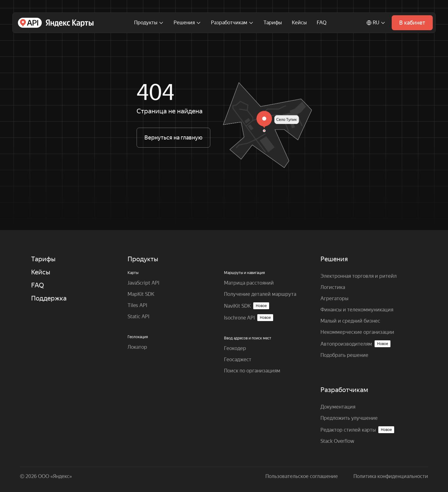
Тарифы (273, 23)
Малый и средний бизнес (350, 321)
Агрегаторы (334, 298)
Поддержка (49, 298)
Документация (338, 407)
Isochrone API (249, 318)
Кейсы (299, 23)
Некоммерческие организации (357, 332)
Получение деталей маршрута (260, 294)
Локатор (137, 347)
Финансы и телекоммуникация (357, 310)
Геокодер (235, 348)
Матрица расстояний (249, 283)
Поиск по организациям (252, 371)
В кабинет (412, 23)
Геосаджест (238, 360)
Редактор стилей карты (357, 430)
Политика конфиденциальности (391, 476)
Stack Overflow (337, 441)
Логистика (333, 287)
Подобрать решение (344, 355)
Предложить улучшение (349, 418)
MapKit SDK (141, 294)
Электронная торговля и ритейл (359, 276)
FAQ (322, 23)
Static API (138, 317)
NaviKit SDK (247, 306)
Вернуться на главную (173, 137)
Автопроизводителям (355, 344)
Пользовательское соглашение (302, 476)
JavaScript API (143, 283)
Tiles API (137, 305)
